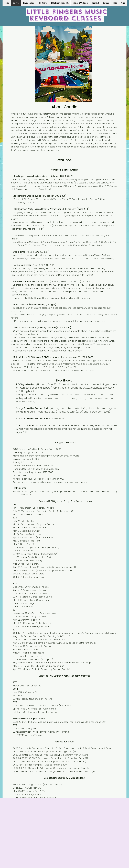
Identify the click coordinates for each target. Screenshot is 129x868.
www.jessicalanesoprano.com (74, 482)
